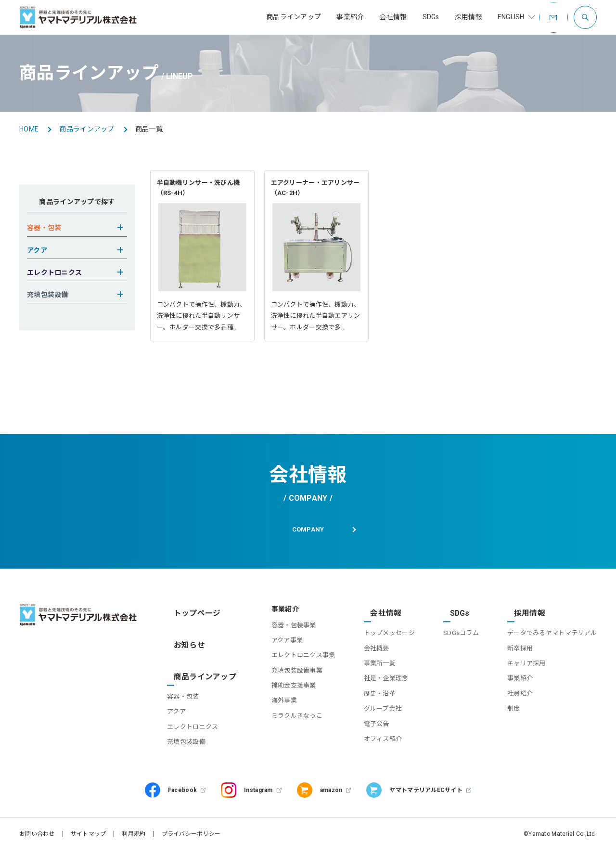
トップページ (192, 626)
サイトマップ (89, 840)
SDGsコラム (457, 642)
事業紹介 (520, 688)
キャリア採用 (526, 672)
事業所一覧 (371, 672)
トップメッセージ (381, 642)
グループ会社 (374, 718)
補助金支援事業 (281, 703)
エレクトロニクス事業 (291, 672)
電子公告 (368, 733)
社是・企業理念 (378, 688)
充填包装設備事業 (284, 688)
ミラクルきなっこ (284, 733)
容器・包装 (187, 690)
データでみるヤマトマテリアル (552, 642)
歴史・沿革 (371, 703)
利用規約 (134, 840)
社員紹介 (520, 703)
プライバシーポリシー (191, 840)
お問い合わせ (37, 840)
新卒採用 (520, 657)
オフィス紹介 (374, 748)
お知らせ (185, 650)
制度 (514, 718)
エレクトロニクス (197, 720)
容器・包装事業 (281, 642)
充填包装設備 (191, 735)
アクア (181, 705)
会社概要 (368, 657)
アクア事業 (275, 657)
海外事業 (272, 718)
